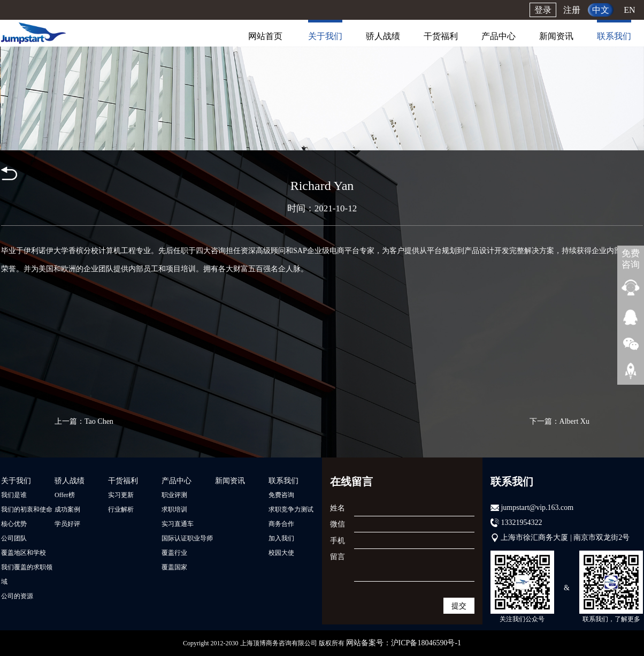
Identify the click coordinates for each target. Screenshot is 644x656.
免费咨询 (281, 495)
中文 (601, 10)
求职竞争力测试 (291, 509)
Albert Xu (574, 421)
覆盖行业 (174, 553)
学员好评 (67, 524)
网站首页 (265, 36)
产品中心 (499, 36)
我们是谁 (14, 495)
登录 (543, 10)
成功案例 (67, 509)
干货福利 (441, 36)
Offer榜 (65, 495)
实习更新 (121, 495)
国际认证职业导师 (187, 538)
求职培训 (174, 509)
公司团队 (14, 538)
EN (629, 10)
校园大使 (281, 553)
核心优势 (14, 524)
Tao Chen (99, 421)
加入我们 (281, 538)
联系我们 (614, 36)
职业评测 (174, 495)
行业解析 (121, 509)
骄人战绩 (383, 36)
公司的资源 (17, 596)
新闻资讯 (556, 36)
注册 (572, 10)
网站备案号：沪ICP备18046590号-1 (404, 643)
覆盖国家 (174, 567)
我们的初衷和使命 (27, 509)
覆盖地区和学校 (24, 553)
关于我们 (325, 36)
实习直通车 (178, 524)
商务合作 (281, 524)
